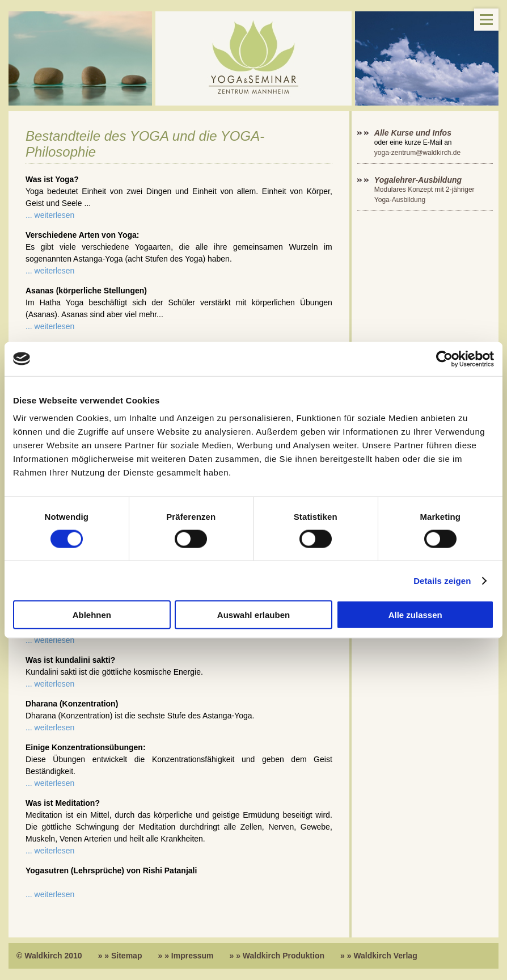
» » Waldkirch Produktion (277, 956)
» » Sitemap (120, 956)
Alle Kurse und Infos (414, 133)
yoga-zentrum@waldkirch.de (417, 153)
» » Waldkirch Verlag (379, 956)
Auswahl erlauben (253, 615)
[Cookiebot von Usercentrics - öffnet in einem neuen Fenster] (444, 359)
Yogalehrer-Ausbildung (418, 180)
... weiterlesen (50, 215)
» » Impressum (185, 956)
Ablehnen (92, 615)
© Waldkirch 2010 (49, 956)
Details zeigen (442, 580)
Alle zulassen (415, 615)
